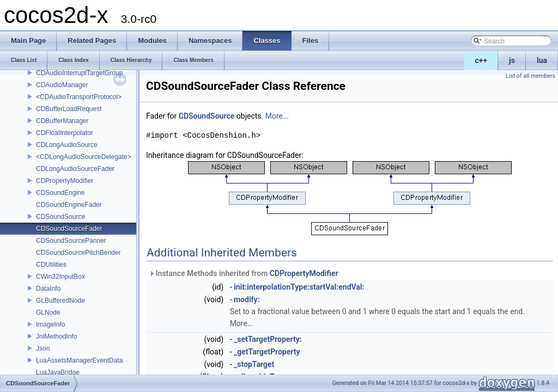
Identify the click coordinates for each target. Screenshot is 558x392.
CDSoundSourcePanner (71, 241)
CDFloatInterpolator (65, 133)
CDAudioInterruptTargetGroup (79, 73)
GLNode (48, 313)
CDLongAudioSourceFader (75, 169)
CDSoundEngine (60, 193)
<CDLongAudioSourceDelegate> (84, 157)
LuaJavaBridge (58, 372)
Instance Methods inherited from (244, 273)
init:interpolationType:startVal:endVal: (299, 287)
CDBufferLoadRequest (69, 109)
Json (43, 348)
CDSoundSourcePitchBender (78, 253)
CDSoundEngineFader (69, 205)
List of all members (530, 76)
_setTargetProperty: (268, 339)
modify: (247, 299)
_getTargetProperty (267, 352)
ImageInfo (50, 324)
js (512, 60)
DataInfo (48, 289)
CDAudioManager (62, 85)
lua (542, 60)
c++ (481, 60)
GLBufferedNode (60, 301)
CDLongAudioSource (67, 145)
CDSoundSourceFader (69, 229)
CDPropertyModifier (65, 181)
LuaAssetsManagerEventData (79, 360)
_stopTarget (254, 364)
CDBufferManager (62, 121)
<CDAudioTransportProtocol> (79, 97)
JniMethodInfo (56, 336)
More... (277, 116)
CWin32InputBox (60, 277)
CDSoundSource (60, 217)
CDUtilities (51, 265)
